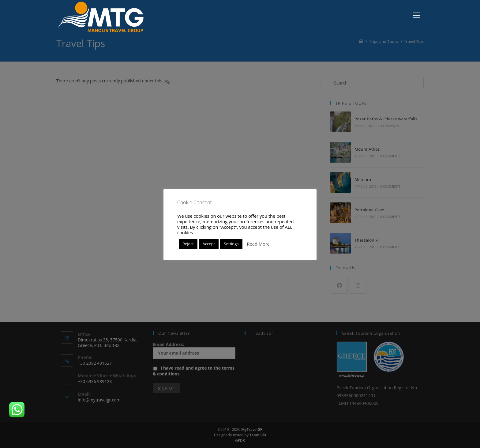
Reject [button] (188, 244)
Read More (258, 244)
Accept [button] (209, 244)
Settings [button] (231, 244)
